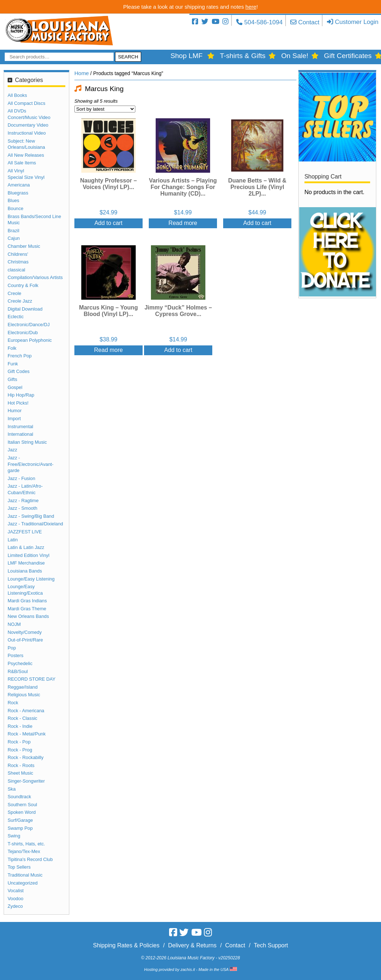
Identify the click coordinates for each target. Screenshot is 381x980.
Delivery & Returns (192, 945)
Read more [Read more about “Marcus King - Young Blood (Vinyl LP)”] (108, 350)
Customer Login (357, 22)
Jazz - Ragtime (23, 501)
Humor (15, 411)
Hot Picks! (18, 403)
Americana (19, 185)
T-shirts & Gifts (243, 56)
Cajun (14, 238)
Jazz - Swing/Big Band (31, 516)
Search (128, 57)
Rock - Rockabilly (26, 757)
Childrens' (18, 254)
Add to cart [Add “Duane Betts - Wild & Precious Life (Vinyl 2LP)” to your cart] (257, 223)
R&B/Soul (18, 671)
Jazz (12, 450)
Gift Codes (19, 371)
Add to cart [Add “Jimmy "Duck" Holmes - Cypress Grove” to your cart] (178, 350)
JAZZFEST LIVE (25, 532)
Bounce (15, 208)
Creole (15, 293)
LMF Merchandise (26, 563)
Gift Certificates (348, 56)
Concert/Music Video (29, 117)
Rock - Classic (22, 718)
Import (14, 419)
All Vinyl (16, 171)
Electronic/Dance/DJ (29, 325)
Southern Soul (22, 805)
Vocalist (16, 891)
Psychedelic (20, 663)
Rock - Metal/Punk (27, 734)
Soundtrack (19, 797)
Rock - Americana (26, 711)
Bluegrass (18, 193)
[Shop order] (105, 109)
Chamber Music (24, 246)
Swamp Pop (20, 828)
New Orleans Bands (28, 616)
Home (82, 73)
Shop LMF (187, 56)
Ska (12, 789)
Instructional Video (27, 133)
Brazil (13, 231)
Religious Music (24, 695)
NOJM (14, 624)
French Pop (20, 356)
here (251, 7)
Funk (13, 364)
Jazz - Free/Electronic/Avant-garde (30, 464)
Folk (12, 348)
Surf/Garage (20, 820)
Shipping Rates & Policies (126, 945)
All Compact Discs (26, 103)
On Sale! (295, 56)
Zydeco (15, 906)
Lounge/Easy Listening (31, 579)
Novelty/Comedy (25, 632)
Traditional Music (25, 875)
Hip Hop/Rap (21, 395)
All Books (17, 95)
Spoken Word (22, 812)
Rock (13, 703)
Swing (14, 836)
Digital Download (25, 309)
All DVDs (17, 111)
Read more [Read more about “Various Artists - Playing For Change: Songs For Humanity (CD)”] (183, 223)
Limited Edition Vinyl (28, 555)
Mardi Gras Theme (27, 609)
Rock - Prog (20, 750)
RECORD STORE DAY (32, 679)
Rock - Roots (21, 765)
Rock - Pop (19, 742)
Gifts (12, 379)
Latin (13, 540)
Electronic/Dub (23, 333)
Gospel (15, 387)
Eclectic (16, 317)
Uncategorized (23, 883)
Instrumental (20, 427)
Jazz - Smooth (22, 508)
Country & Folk (23, 285)
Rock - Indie (20, 726)
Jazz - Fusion (21, 478)
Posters (15, 655)
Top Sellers (19, 867)
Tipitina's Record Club (30, 859)
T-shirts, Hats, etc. (26, 844)
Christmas (18, 262)
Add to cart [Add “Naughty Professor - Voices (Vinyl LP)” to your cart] (108, 223)
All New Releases (26, 155)
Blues (13, 200)
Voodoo (15, 899)
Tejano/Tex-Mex (24, 851)
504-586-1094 (263, 22)
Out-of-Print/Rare (25, 640)
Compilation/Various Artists (35, 277)
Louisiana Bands (25, 571)
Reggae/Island (23, 687)
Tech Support (271, 945)
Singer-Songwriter (26, 781)
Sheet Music (20, 773)
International (20, 434)
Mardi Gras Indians (27, 601)
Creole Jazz (20, 301)
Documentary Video (28, 125)
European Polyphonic (30, 340)
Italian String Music (27, 442)
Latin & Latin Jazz (26, 547)
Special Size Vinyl (26, 177)
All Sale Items (22, 163)
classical (16, 270)
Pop (12, 648)
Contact (309, 22)
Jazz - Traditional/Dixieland (35, 524)
